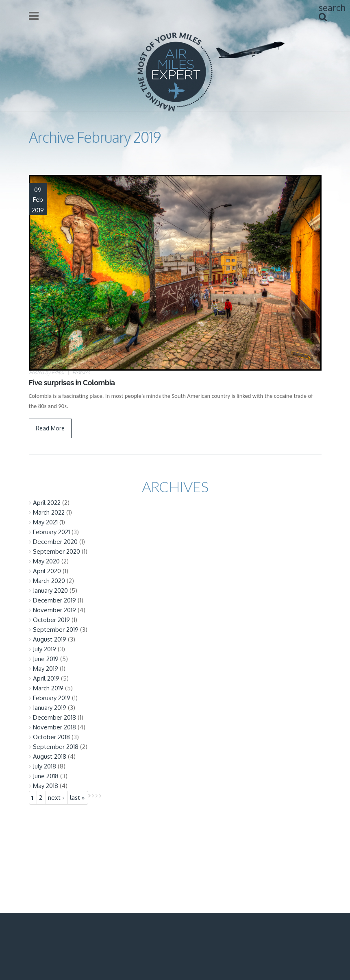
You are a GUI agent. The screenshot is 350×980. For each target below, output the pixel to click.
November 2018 (54, 727)
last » (77, 798)
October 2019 (51, 620)
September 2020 (57, 551)
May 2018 (46, 786)
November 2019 (54, 610)
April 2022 (47, 503)
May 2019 (46, 669)
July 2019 (45, 649)
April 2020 (47, 571)
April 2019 (46, 678)
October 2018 (51, 737)
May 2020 (46, 561)
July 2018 (45, 766)
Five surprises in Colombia (72, 383)
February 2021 (51, 532)
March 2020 (49, 581)
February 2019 (52, 698)
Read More (50, 428)
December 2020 (55, 542)
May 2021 (45, 522)
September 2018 (56, 747)
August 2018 (50, 756)
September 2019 (56, 630)
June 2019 (46, 659)
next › (56, 798)
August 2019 (50, 639)
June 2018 (46, 776)
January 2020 (50, 590)
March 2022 (49, 512)
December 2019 (54, 600)
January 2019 (50, 708)
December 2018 (54, 717)
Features (81, 372)
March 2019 (48, 688)
